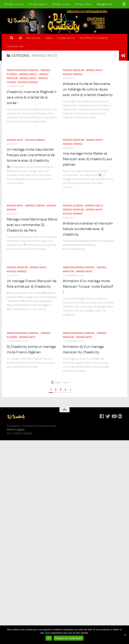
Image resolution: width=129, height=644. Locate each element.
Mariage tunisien (61, 4)
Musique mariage (28, 82)
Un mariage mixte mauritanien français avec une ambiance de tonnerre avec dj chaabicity (31, 155)
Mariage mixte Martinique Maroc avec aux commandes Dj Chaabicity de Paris (32, 225)
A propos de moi (66, 38)
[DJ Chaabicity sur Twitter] (108, 416)
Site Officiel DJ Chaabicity (94, 38)
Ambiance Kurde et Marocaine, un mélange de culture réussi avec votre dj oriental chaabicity (88, 89)
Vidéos (49, 38)
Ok (49, 638)
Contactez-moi (15, 46)
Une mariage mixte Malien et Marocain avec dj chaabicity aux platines (88, 159)
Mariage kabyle (83, 4)
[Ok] (125, 635)
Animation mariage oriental (23, 70)
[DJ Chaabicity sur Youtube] (114, 416)
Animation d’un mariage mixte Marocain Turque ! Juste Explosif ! (88, 286)
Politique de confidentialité (69, 638)
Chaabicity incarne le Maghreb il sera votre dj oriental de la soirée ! (31, 97)
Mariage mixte (104, 4)
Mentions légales (16, 430)
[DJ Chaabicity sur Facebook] (102, 416)
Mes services (33, 38)
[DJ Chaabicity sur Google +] (120, 416)
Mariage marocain (14, 4)
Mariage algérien (38, 4)
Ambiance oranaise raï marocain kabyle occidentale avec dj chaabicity (88, 229)
